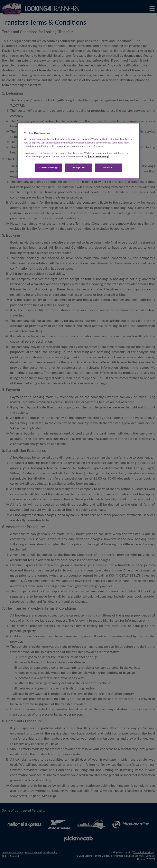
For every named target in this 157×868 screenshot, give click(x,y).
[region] (78, 151)
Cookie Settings (49, 168)
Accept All (79, 168)
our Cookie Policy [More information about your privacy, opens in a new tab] (99, 157)
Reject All (108, 168)
